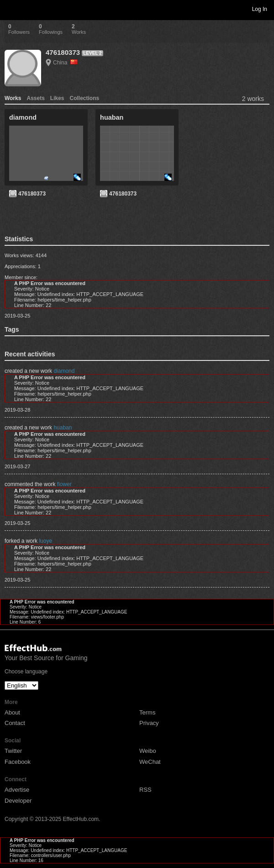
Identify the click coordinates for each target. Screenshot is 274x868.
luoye (45, 541)
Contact (15, 723)
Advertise (17, 790)
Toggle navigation (11, 9)
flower (64, 484)
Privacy (149, 723)
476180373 (63, 52)
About (12, 712)
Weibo (148, 751)
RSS (145, 790)
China (65, 63)
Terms (147, 712)
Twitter (13, 751)
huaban (63, 428)
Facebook (18, 762)
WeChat (150, 762)
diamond (64, 371)
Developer (18, 801)
